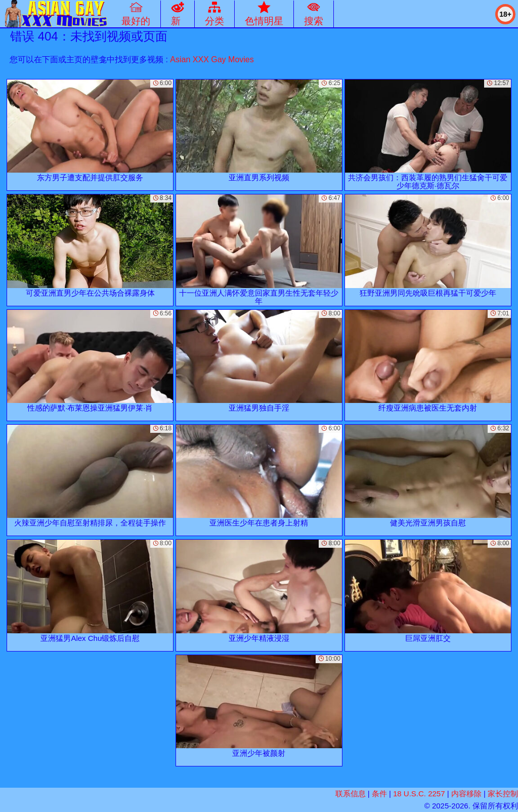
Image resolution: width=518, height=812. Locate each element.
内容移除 (466, 794)
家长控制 (503, 794)
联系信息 (351, 794)
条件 (379, 794)
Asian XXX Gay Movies (212, 59)
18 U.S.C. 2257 (419, 794)
